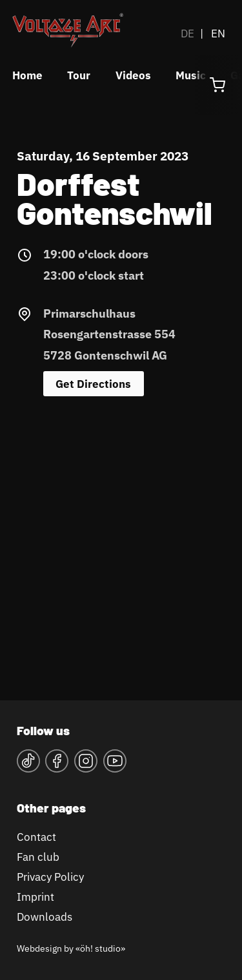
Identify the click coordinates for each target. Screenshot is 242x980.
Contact (36, 837)
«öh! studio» (100, 948)
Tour (79, 75)
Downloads (45, 917)
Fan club (38, 857)
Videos (133, 75)
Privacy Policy (50, 877)
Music (191, 75)
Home (27, 75)
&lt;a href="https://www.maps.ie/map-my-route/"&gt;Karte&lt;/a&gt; (121, 542)
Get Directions (93, 384)
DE (187, 33)
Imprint (35, 897)
